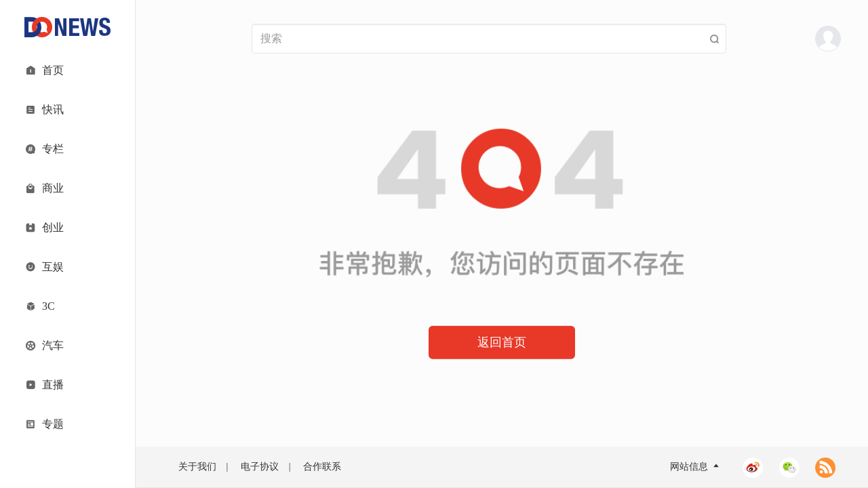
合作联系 (322, 467)
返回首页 (502, 342)
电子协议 (260, 467)
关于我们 (197, 467)
